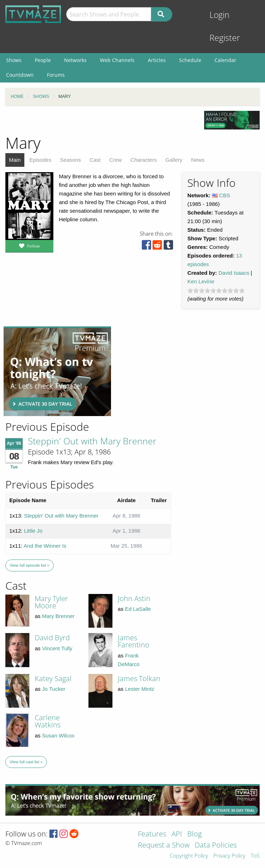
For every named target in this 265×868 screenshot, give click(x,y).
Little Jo (33, 531)
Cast (95, 160)
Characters (143, 160)
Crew (115, 160)
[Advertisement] (57, 371)
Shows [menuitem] (14, 60)
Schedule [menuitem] (190, 60)
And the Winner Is (45, 546)
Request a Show (164, 846)
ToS (255, 856)
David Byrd (52, 638)
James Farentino (134, 641)
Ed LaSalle (138, 609)
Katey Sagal (53, 678)
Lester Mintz (140, 689)
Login (220, 15)
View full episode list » (29, 565)
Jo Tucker (54, 689)
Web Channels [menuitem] (117, 60)
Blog (194, 834)
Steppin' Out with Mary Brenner (92, 441)
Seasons (71, 160)
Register (225, 38)
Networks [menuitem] (75, 60)
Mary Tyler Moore (51, 602)
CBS (225, 195)
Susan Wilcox (58, 735)
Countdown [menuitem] (20, 75)
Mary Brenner (58, 616)
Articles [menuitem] (157, 60)
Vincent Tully (57, 648)
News (198, 160)
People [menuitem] (43, 60)
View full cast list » (26, 762)
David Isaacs (234, 273)
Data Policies (216, 846)
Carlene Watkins (48, 721)
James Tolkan (139, 678)
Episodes (40, 160)
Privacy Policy (229, 856)
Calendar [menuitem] (225, 60)
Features (152, 834)
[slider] (216, 291)
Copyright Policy (189, 856)
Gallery (174, 160)
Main (15, 160)
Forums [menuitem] (56, 75)
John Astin (134, 598)
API (177, 834)
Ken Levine (201, 281)
